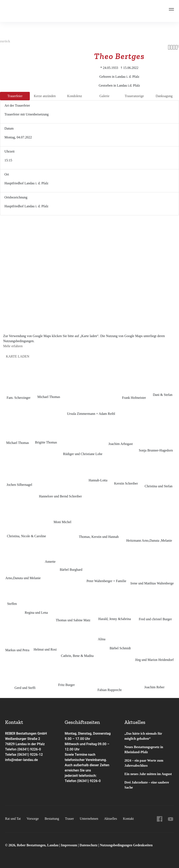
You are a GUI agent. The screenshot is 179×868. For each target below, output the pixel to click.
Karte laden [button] (18, 356)
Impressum (69, 845)
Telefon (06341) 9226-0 (23, 749)
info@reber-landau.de (22, 760)
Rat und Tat (13, 819)
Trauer (69, 819)
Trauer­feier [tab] (15, 96)
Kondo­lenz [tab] (75, 96)
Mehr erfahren (13, 346)
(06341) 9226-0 (89, 781)
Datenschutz (89, 845)
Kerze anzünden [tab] (45, 96)
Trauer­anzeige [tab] (134, 96)
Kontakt (128, 819)
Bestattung (52, 819)
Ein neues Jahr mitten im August (148, 774)
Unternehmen (89, 819)
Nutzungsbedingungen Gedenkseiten (126, 845)
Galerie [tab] (105, 96)
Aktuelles (110, 819)
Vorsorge (33, 819)
